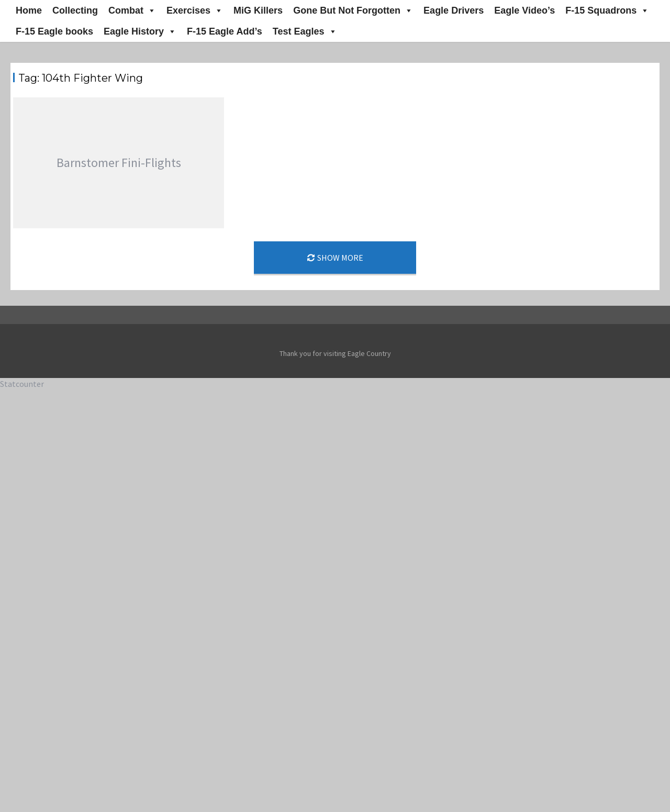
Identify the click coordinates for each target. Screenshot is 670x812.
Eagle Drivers (454, 10)
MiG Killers (258, 10)
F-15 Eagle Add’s (225, 31)
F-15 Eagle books (54, 31)
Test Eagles (305, 31)
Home (29, 10)
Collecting (75, 10)
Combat (132, 10)
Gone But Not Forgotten (353, 10)
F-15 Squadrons (607, 10)
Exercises (195, 10)
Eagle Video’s (524, 10)
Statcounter (22, 384)
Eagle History (140, 31)
